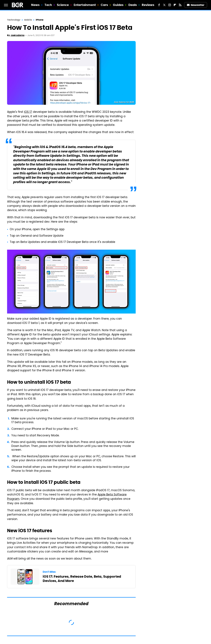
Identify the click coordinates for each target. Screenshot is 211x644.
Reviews (148, 5)
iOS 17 (28, 112)
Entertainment (85, 5)
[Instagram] (170, 5)
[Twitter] (164, 5)
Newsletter (196, 5)
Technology (14, 20)
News (35, 5)
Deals (133, 5)
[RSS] (180, 5)
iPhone (40, 20)
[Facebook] (159, 5)
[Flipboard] (175, 5)
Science (63, 5)
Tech (48, 5)
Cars (104, 5)
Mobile (28, 20)
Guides (118, 5)
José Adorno (17, 35)
